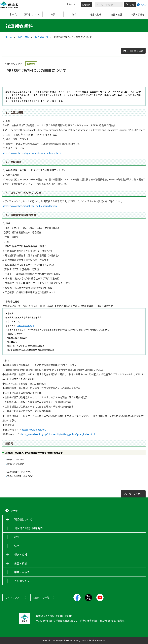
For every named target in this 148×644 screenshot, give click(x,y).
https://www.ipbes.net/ (34, 430)
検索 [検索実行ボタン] (132, 5)
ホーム (11, 14)
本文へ (70, 5)
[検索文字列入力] (109, 5)
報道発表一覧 (42, 37)
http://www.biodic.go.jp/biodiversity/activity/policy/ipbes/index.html (58, 434)
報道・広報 (24, 37)
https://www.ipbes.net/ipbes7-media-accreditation (30, 206)
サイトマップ (12, 598)
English (86, 5)
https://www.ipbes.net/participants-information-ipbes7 (32, 153)
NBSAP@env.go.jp (26, 325)
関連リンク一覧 (41, 598)
